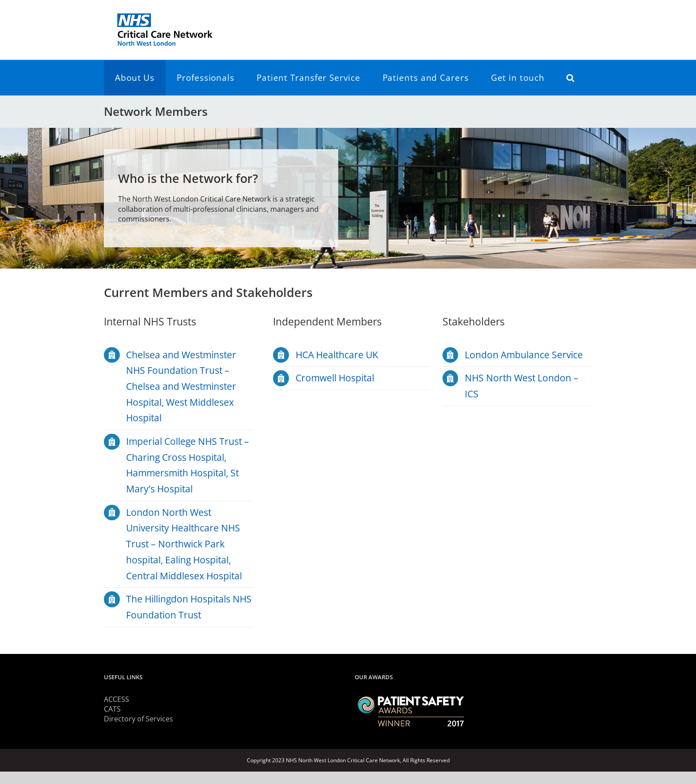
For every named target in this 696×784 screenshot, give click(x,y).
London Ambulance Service (524, 355)
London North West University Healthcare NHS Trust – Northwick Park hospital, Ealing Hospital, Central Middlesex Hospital (184, 544)
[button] (571, 78)
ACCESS (117, 699)
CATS (112, 709)
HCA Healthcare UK (337, 355)
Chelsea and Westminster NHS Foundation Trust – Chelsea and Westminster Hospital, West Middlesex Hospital (181, 386)
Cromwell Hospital (335, 378)
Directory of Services (138, 719)
